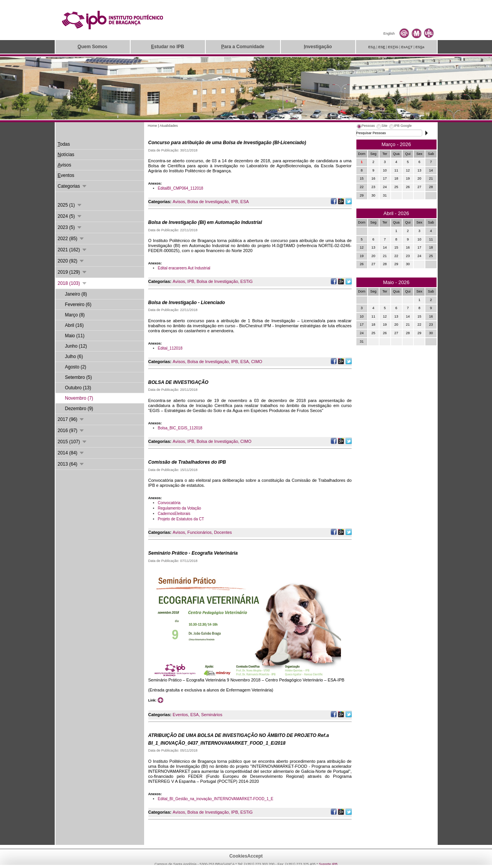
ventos (66, 175)
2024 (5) (70, 216)
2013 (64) (71, 464)
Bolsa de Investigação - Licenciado (187, 303)
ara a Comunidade (243, 47)
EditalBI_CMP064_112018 (181, 188)
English (389, 34)
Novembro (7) (79, 398)
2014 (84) (71, 453)
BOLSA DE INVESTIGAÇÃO (178, 382)
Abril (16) (75, 325)
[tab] (366, 127)
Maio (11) (75, 336)
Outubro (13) (78, 388)
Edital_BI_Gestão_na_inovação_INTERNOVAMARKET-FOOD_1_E (216, 799)
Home (153, 126)
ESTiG (247, 281)
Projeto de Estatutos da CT (181, 519)
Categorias (73, 186)
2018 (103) (73, 283)
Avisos (179, 202)
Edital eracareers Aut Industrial (184, 268)
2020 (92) (71, 261)
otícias (66, 155)
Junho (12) (76, 346)
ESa (420, 47)
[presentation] (366, 127)
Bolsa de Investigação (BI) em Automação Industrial (205, 222)
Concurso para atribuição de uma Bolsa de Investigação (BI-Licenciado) (227, 143)
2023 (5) (70, 227)
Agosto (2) (76, 367)
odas (64, 144)
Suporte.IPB (328, 864)
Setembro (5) (79, 377)
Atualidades (169, 126)
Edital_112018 (170, 348)
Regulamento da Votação (180, 508)
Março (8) (75, 315)
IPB (235, 202)
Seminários (212, 715)
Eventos (180, 715)
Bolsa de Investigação (208, 202)
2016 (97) (71, 431)
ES (372, 47)
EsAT (407, 47)
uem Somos (92, 47)
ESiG (393, 47)
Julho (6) (74, 357)
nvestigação (318, 47)
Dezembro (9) (79, 409)
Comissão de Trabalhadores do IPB (187, 462)
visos (65, 165)
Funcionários (199, 532)
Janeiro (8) (76, 294)
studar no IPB (168, 47)
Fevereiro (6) (78, 304)
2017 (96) (71, 419)
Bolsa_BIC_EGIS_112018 (180, 428)
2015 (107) (73, 442)
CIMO (257, 362)
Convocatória (169, 503)
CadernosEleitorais (174, 514)
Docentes (223, 532)
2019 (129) (73, 272)
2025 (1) (70, 205)
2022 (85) (71, 239)
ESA (245, 202)
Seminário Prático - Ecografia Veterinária (193, 553)
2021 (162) (73, 250)
